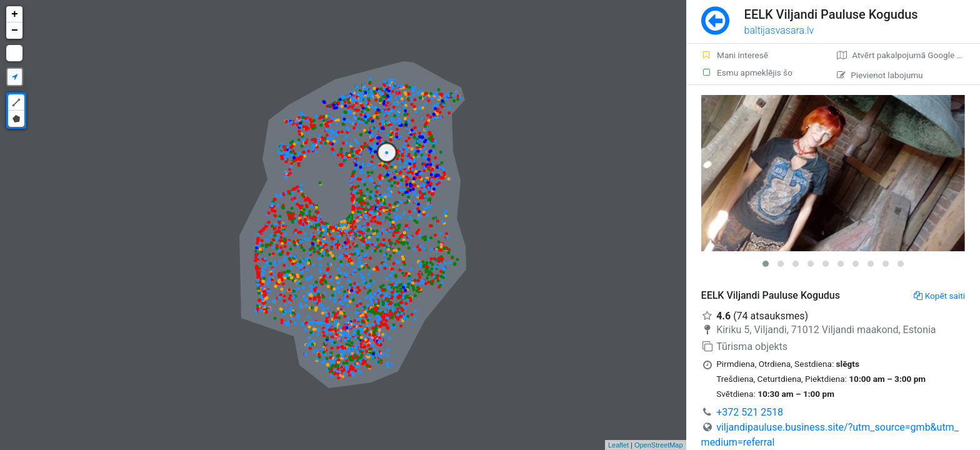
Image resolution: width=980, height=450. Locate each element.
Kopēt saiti (939, 296)
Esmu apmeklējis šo (747, 72)
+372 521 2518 (750, 412)
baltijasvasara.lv (779, 30)
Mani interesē (735, 55)
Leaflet (618, 445)
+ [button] (15, 14)
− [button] (15, 31)
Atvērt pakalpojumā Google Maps (907, 55)
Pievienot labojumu (880, 75)
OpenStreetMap (659, 445)
